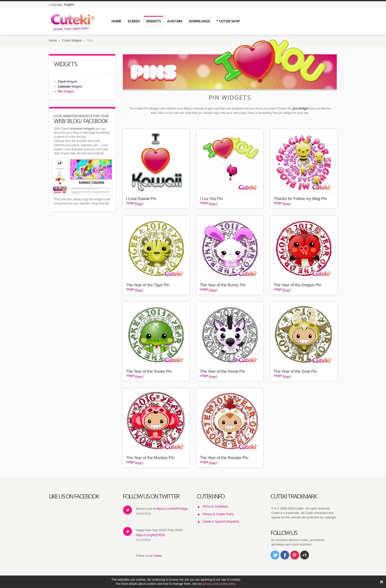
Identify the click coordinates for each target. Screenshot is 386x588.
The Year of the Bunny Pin (223, 285)
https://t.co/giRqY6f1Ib (150, 535)
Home (53, 41)
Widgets (68, 82)
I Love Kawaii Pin (141, 199)
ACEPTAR (382, 582)
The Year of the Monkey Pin (150, 458)
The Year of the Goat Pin (295, 371)
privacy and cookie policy (219, 584)
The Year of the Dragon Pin (298, 285)
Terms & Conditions (215, 507)
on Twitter (156, 556)
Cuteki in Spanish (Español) (221, 522)
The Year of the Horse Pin (222, 371)
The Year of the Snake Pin (149, 371)
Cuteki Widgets (72, 41)
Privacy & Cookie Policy (218, 514)
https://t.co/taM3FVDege (172, 509)
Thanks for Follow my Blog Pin (300, 199)
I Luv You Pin (211, 199)
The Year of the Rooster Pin (224, 458)
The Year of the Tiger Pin (148, 285)
